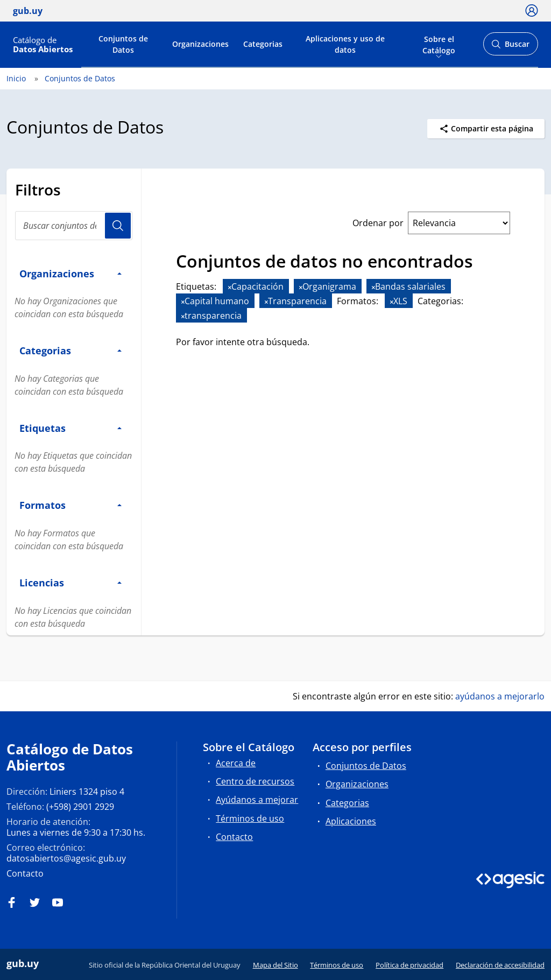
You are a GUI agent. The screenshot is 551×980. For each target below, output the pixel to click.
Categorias (263, 44)
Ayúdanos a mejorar (257, 800)
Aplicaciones (351, 821)
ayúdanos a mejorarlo (500, 696)
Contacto (25, 873)
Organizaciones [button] (70, 273)
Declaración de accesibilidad (500, 965)
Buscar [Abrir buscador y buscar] (510, 47)
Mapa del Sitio (275, 965)
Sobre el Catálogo (439, 44)
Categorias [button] (70, 350)
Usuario (118, 226)
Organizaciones (200, 44)
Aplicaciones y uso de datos (345, 44)
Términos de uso (250, 818)
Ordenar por (378, 223)
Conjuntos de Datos (123, 44)
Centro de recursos (255, 781)
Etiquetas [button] (70, 428)
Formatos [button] (70, 505)
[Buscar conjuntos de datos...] (74, 226)
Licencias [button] (70, 582)
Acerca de (236, 763)
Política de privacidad (409, 965)
